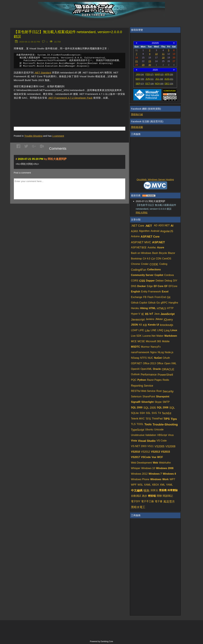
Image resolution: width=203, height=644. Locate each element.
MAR (159, 74)
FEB (149, 74)
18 (163, 58)
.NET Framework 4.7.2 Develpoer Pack (70, 99)
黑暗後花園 (137, 127)
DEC (169, 84)
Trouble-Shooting (33, 137)
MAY (140, 79)
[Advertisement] (51, 109)
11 (163, 54)
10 (156, 54)
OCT (150, 84)
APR (169, 74)
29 (143, 65)
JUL (159, 79)
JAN (140, 74)
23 (150, 61)
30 (150, 65)
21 (137, 61)
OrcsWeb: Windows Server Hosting (155, 179)
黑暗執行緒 (137, 114)
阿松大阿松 (142, 213)
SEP (140, 84)
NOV (159, 84)
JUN (149, 79)
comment (58, 137)
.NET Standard (43, 73)
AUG (169, 79)
